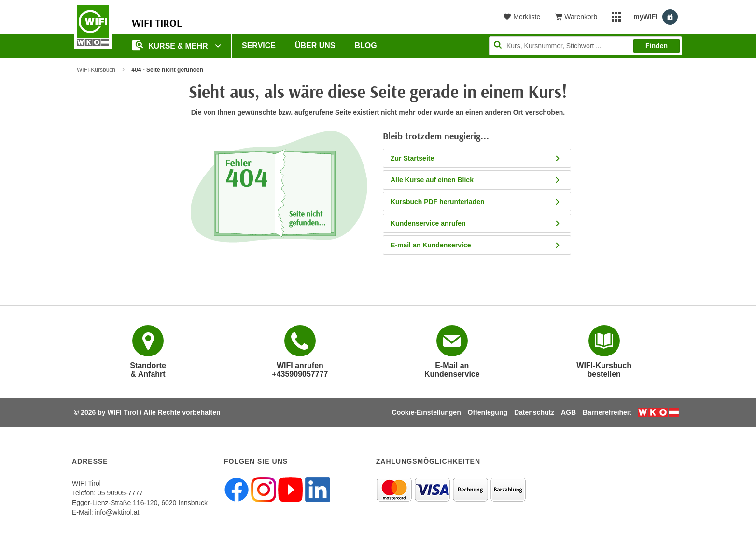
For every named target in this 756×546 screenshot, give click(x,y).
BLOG (366, 46)
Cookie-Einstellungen (427, 412)
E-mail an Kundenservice (476, 245)
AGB (568, 412)
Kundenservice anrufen (476, 223)
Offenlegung (488, 412)
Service (259, 46)
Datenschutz (534, 412)
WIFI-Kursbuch (96, 70)
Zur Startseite (476, 158)
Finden (657, 46)
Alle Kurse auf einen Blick (476, 180)
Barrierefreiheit (607, 412)
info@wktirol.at (117, 512)
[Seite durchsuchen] (586, 46)
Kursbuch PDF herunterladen (476, 202)
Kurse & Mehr (171, 45)
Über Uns (315, 46)
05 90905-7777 (120, 493)
